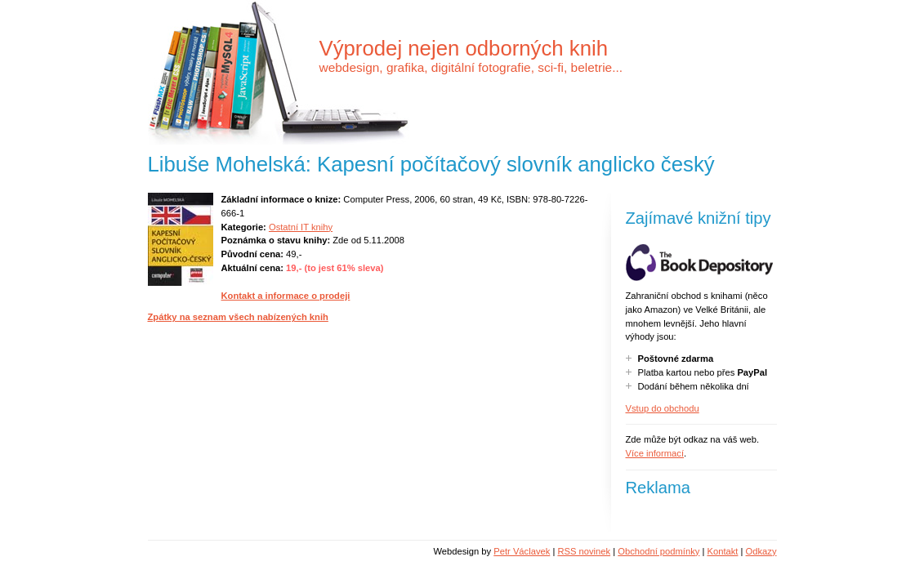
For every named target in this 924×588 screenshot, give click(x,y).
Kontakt (722, 551)
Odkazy (761, 551)
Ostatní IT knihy (301, 227)
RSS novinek (584, 551)
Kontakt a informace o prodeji (286, 296)
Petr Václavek (522, 551)
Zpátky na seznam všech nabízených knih (238, 317)
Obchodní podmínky (658, 551)
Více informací (655, 453)
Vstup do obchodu (663, 408)
